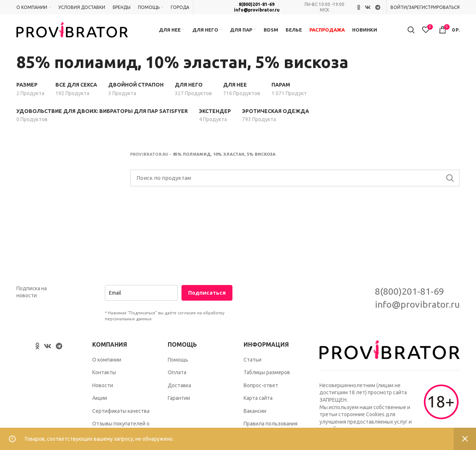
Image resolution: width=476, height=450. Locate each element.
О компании (107, 363)
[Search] (295, 181)
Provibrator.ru (149, 158)
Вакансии (255, 414)
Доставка (179, 388)
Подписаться (207, 296)
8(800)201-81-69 (257, 5)
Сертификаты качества (121, 414)
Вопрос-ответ (261, 388)
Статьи (253, 363)
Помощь (178, 363)
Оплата (177, 376)
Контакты (104, 376)
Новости (103, 388)
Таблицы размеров (267, 376)
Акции (100, 401)
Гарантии (179, 401)
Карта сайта (258, 401)
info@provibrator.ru (257, 10)
